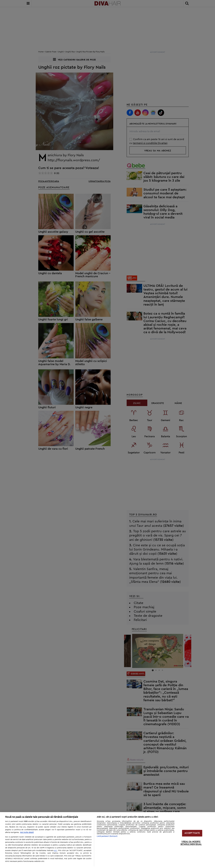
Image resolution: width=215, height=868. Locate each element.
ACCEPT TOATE (192, 833)
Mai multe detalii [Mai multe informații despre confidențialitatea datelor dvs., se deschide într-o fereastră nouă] (27, 832)
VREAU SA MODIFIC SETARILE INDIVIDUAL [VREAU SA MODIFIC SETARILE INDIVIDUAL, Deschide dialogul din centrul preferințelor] (191, 843)
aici (55, 850)
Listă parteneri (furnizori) (107, 836)
